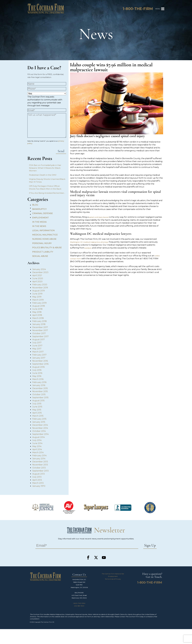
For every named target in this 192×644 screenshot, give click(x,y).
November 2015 (40, 391)
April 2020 (37, 282)
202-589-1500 (79, 606)
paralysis (88, 248)
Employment (113, 576)
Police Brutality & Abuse (47, 248)
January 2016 (39, 385)
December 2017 (40, 327)
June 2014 (37, 443)
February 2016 (39, 382)
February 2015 (39, 419)
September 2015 (40, 398)
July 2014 (37, 440)
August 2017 (39, 340)
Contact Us (79, 575)
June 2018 (37, 309)
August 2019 (39, 291)
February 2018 (39, 321)
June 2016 (37, 373)
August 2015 (38, 401)
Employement (40, 218)
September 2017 (40, 336)
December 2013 (40, 462)
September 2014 (40, 434)
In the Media (39, 222)
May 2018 (37, 312)
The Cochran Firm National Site (113, 574)
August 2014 (39, 437)
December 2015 (40, 388)
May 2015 (37, 410)
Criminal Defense (42, 213)
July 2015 (37, 404)
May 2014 (37, 446)
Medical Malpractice (45, 235)
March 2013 (38, 483)
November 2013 (40, 465)
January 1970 (39, 486)
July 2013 (37, 477)
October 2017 (39, 333)
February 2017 (39, 355)
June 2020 (38, 278)
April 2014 (37, 449)
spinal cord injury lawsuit (99, 217)
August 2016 (38, 367)
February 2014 (39, 456)
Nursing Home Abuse (44, 239)
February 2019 (39, 303)
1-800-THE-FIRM (79, 603)
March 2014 (38, 452)
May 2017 (37, 349)
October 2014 (39, 431)
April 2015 (37, 413)
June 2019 (37, 294)
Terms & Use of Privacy (113, 579)
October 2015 (39, 394)
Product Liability (43, 252)
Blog (35, 205)
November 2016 (40, 361)
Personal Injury (42, 243)
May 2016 (37, 376)
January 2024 (39, 269)
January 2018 (39, 324)
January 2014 (39, 459)
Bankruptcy (39, 209)
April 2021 (37, 275)
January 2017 (39, 358)
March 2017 (38, 352)
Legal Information (43, 230)
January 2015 (39, 422)
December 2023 (40, 272)
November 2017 (40, 330)
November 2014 (40, 428)
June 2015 (37, 407)
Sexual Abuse (40, 256)
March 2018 (38, 318)
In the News (39, 226)
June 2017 (37, 346)
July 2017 (37, 343)
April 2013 (37, 480)
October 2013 (39, 468)
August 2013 (39, 474)
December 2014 (40, 425)
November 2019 (40, 288)
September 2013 (40, 471)
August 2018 (39, 306)
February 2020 (40, 285)
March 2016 (38, 379)
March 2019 (38, 300)
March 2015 (38, 416)
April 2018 (37, 315)
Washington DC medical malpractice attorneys (89, 242)
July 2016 (37, 370)
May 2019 (37, 297)
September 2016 (40, 364)
